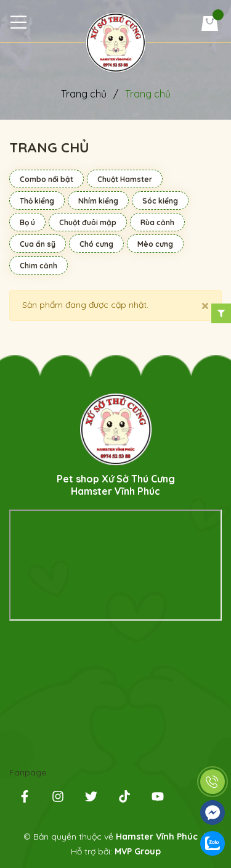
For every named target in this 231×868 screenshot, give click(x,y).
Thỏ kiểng (37, 201)
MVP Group (138, 851)
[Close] (205, 305)
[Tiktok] (124, 799)
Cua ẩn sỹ (38, 244)
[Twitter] (91, 799)
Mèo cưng (155, 244)
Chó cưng (96, 244)
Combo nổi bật (47, 179)
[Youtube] (158, 799)
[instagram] (58, 799)
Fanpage (28, 772)
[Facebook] (25, 799)
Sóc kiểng (160, 201)
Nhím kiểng (98, 201)
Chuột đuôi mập (88, 222)
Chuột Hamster (125, 179)
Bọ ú (27, 222)
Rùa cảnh (157, 222)
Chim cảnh (38, 266)
